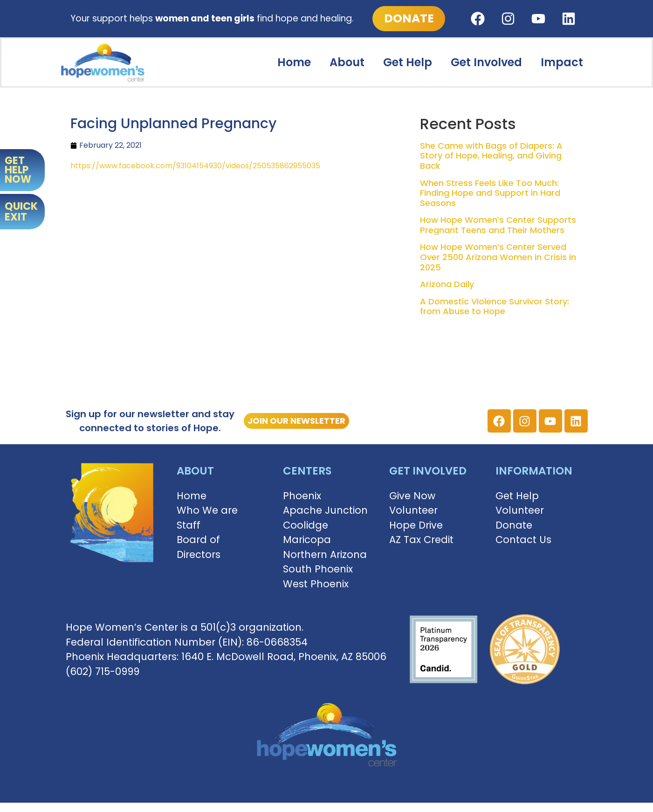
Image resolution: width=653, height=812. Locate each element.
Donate (514, 525)
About (347, 62)
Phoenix (302, 496)
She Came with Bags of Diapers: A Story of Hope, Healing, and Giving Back (491, 156)
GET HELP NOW (18, 170)
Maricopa (307, 540)
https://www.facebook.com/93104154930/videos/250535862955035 (195, 166)
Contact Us (523, 540)
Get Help (408, 62)
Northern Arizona (325, 554)
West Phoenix (316, 584)
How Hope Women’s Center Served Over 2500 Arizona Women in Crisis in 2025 (498, 257)
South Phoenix (318, 569)
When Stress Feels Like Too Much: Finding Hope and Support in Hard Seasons (490, 193)
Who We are (207, 510)
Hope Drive (416, 525)
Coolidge (306, 525)
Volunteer (413, 510)
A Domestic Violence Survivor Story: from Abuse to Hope (495, 306)
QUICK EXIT (21, 212)
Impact (562, 62)
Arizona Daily (447, 284)
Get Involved (486, 62)
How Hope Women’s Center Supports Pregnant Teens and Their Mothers (498, 225)
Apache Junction (325, 510)
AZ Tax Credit (421, 540)
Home (294, 62)
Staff (189, 525)
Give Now (412, 496)
